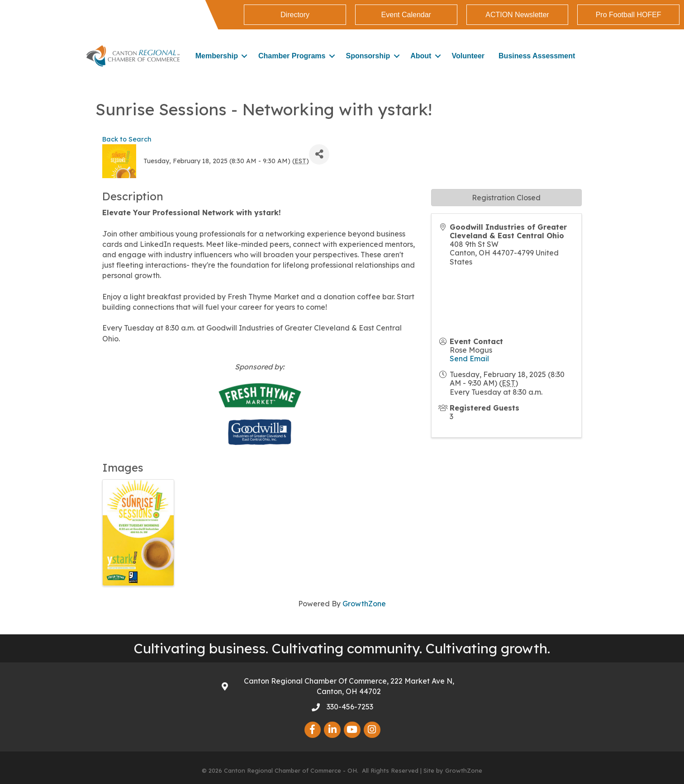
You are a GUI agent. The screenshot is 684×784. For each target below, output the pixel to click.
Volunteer (468, 56)
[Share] (319, 154)
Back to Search (127, 139)
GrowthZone (364, 604)
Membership (217, 56)
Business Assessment (537, 56)
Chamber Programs (292, 56)
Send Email (469, 359)
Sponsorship (368, 56)
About (421, 56)
